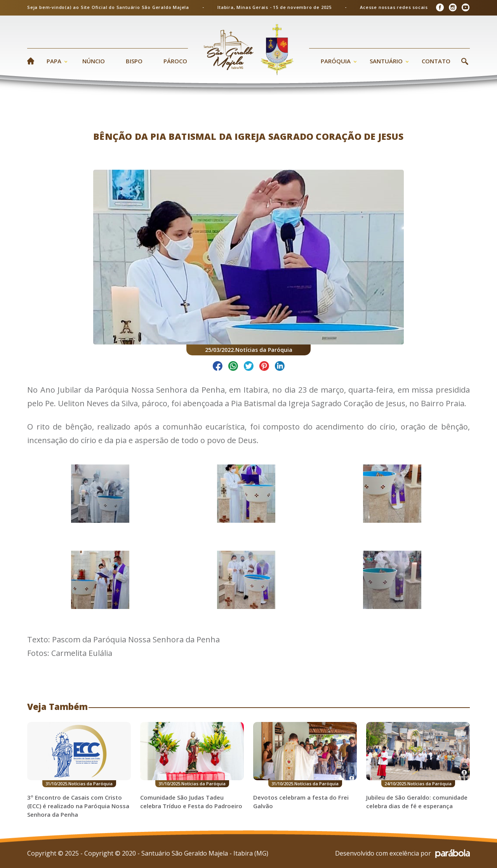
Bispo (134, 61)
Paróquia (336, 61)
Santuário (386, 61)
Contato (436, 61)
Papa (54, 61)
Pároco (175, 61)
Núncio (94, 61)
